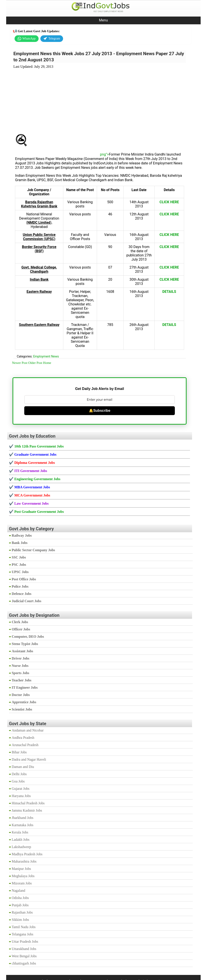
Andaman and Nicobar (28, 730)
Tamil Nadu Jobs (24, 927)
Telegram (52, 39)
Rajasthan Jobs (22, 912)
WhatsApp (27, 39)
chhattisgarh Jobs (24, 963)
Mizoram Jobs (22, 883)
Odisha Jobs (20, 898)
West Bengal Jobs (24, 956)
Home (47, 363)
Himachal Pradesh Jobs (28, 803)
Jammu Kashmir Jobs (27, 810)
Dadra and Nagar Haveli (29, 759)
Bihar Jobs (19, 752)
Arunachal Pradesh (25, 745)
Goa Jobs (18, 781)
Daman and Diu (23, 767)
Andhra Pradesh (23, 738)
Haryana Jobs (21, 796)
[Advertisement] (100, 98)
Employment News (46, 356)
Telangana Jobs (22, 934)
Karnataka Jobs (22, 825)
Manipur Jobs (21, 869)
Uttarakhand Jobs (24, 949)
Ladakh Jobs (21, 840)
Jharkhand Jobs (22, 818)
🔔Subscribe (100, 411)
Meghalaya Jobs (23, 876)
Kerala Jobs (20, 832)
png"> (69, 154)
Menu (103, 20)
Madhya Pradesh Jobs (27, 854)
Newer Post (20, 363)
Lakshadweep (21, 847)
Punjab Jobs (20, 905)
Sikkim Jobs (20, 920)
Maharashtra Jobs (24, 861)
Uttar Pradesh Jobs (25, 941)
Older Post (35, 363)
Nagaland (18, 891)
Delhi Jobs (19, 774)
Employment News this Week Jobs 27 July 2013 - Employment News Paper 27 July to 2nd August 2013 (99, 57)
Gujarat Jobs (21, 789)
